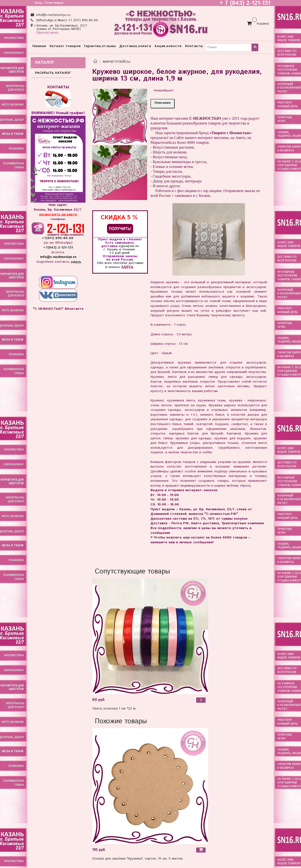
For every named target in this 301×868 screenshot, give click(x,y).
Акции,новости (168, 46)
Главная (39, 46)
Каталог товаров (65, 46)
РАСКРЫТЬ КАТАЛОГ (53, 73)
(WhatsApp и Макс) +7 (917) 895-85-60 (66, 20)
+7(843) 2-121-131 (58, 248)
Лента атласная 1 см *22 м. (114, 709)
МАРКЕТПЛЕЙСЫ (117, 62)
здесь (127, 267)
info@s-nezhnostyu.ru (53, 15)
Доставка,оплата (135, 46)
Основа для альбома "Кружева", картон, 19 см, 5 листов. (138, 859)
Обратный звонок (47, 33)
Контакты (194, 46)
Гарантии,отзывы (100, 46)
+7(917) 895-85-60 (58, 238)
